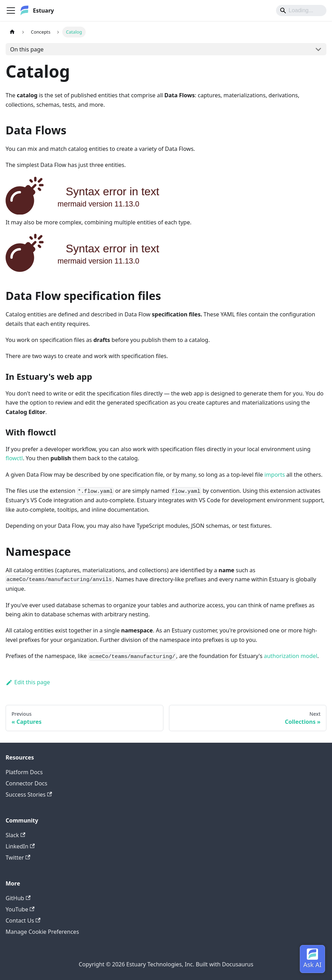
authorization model (291, 656)
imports (275, 475)
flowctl (14, 458)
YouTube (20, 909)
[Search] (301, 10)
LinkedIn (20, 846)
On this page (27, 49)
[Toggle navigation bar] (11, 10)
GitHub (18, 898)
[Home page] (12, 32)
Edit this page (28, 682)
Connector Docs (26, 783)
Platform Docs (24, 772)
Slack (15, 835)
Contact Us (23, 920)
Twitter (18, 857)
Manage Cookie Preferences (42, 932)
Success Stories (29, 794)
